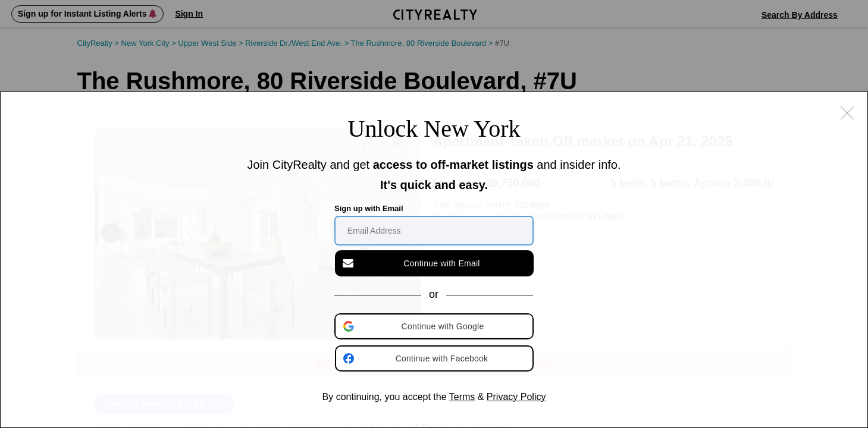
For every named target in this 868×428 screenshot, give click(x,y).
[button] (435, 326)
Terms (462, 397)
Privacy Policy (516, 397)
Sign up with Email (369, 208)
